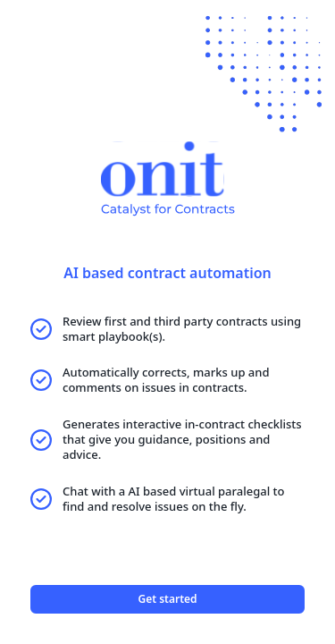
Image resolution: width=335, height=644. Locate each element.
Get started (167, 599)
